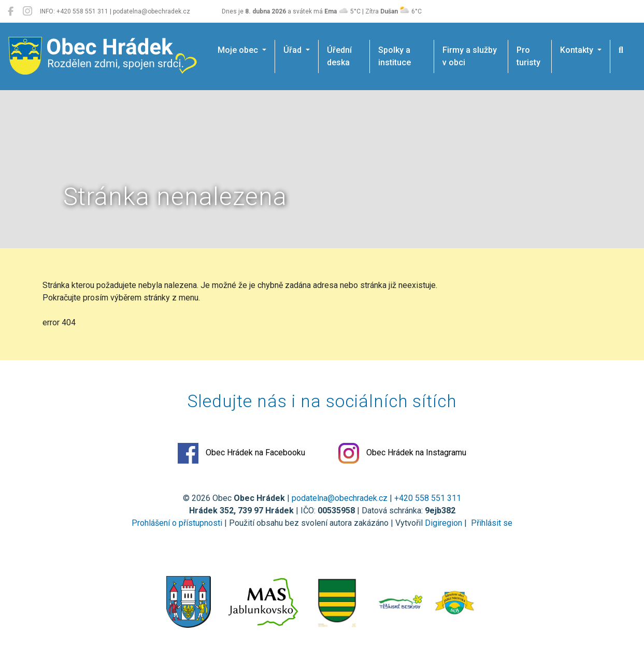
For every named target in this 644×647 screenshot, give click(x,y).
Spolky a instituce (395, 56)
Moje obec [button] (239, 50)
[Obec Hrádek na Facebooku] (11, 11)
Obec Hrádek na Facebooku (241, 453)
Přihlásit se (491, 523)
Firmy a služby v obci (470, 56)
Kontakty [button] (578, 50)
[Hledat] (621, 50)
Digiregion (443, 523)
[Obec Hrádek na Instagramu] (27, 11)
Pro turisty (528, 56)
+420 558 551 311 (428, 498)
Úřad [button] (294, 50)
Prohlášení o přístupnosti (177, 523)
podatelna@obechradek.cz (340, 498)
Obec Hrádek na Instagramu (402, 453)
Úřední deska (339, 56)
